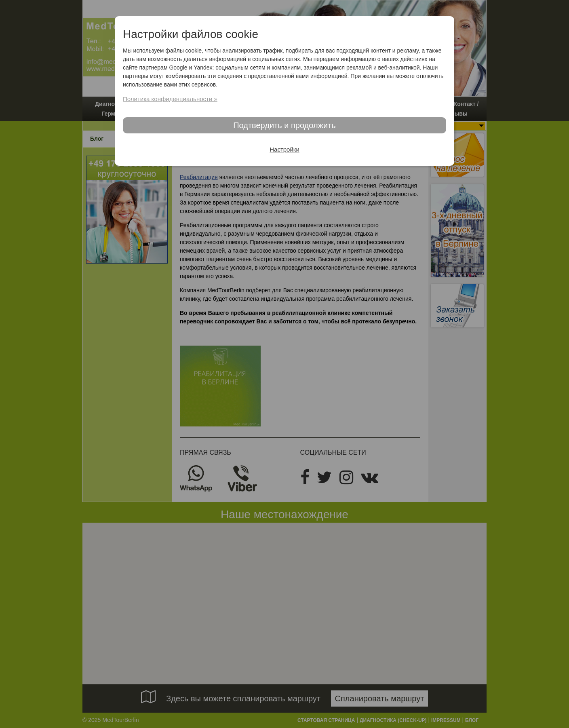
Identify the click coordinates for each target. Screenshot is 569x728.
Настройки (284, 149)
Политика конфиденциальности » (170, 99)
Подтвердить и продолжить (284, 125)
